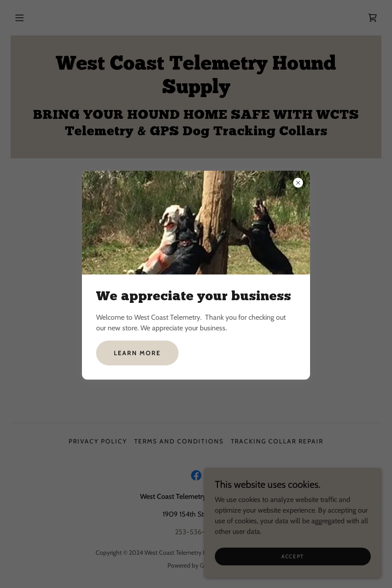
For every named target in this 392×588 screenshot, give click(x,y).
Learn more (137, 353)
